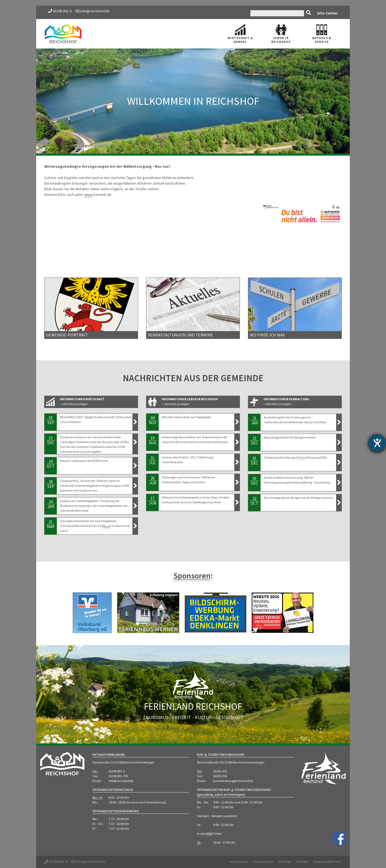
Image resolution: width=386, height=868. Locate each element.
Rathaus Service (322, 34)
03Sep (51, 420)
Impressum (239, 862)
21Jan (254, 420)
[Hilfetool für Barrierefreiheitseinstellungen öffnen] (377, 443)
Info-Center (327, 13)
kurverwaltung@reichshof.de (233, 781)
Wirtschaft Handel (240, 34)
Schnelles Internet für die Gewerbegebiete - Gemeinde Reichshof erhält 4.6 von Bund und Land (95, 526)
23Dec (254, 441)
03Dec (254, 461)
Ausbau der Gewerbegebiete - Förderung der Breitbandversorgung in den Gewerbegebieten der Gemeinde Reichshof (94, 506)
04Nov (153, 420)
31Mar (51, 524)
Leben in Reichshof (281, 34)
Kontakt (303, 862)
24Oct (51, 464)
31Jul (153, 460)
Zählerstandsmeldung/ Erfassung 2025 (295, 458)
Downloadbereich (328, 862)
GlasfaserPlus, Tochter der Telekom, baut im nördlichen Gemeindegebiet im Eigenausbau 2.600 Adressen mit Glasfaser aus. (94, 486)
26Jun (153, 480)
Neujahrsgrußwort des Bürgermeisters (290, 437)
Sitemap (285, 862)
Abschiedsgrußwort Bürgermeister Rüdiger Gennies (298, 498)
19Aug (153, 440)
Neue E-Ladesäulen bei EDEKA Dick (84, 461)
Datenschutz (263, 862)
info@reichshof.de (93, 11)
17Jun (153, 501)
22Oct (254, 501)
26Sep (51, 484)
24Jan (51, 504)
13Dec (51, 440)
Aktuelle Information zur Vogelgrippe (187, 417)
